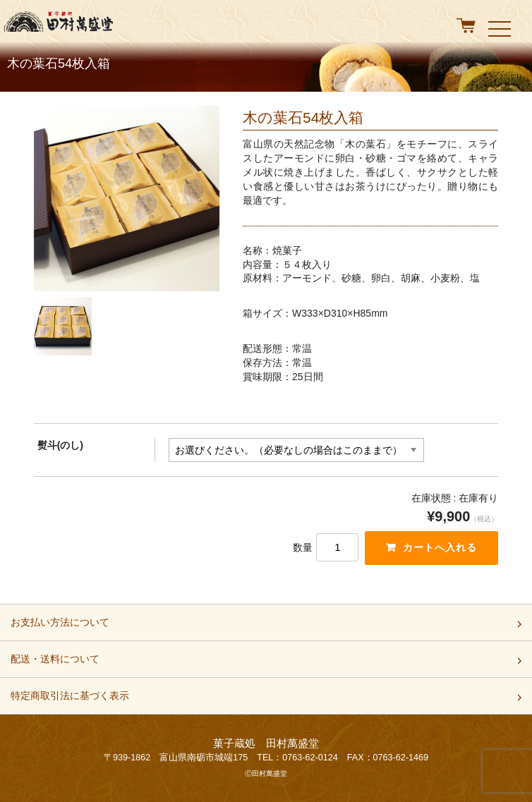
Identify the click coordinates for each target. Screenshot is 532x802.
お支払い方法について (60, 626)
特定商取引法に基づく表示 (70, 700)
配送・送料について (55, 663)
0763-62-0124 (310, 758)
